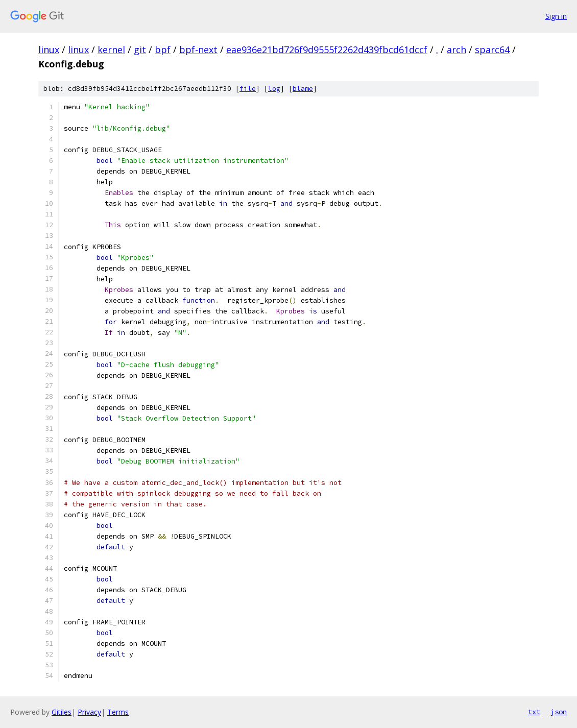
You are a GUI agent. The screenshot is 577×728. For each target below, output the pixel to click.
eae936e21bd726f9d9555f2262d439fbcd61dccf (327, 50)
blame (303, 89)
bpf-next (198, 50)
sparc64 (492, 50)
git (140, 50)
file (248, 89)
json (559, 712)
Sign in (556, 16)
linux (49, 50)
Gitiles (62, 712)
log (274, 89)
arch (456, 50)
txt (534, 712)
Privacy (89, 712)
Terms (118, 712)
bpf (163, 50)
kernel (111, 50)
